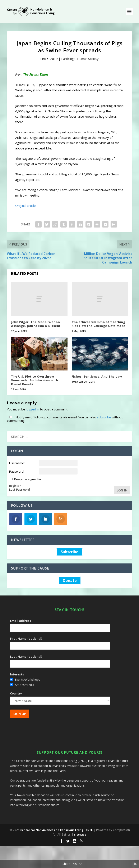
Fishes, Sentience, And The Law (97, 376)
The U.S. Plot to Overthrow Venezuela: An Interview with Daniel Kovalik (34, 380)
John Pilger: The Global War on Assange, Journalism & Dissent (36, 324)
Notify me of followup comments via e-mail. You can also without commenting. (65, 419)
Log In (122, 490)
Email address (21, 621)
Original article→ (27, 206)
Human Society (88, 59)
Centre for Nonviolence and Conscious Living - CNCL (56, 830)
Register (15, 486)
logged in (33, 409)
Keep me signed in (27, 479)
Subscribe (69, 552)
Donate (70, 580)
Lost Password (19, 490)
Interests (17, 674)
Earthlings (68, 59)
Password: (17, 471)
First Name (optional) (26, 638)
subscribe (104, 417)
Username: (17, 463)
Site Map (80, 835)
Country (16, 693)
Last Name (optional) (26, 656)
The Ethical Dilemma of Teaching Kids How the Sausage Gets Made (99, 324)
